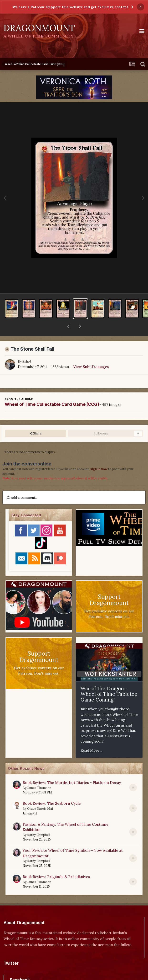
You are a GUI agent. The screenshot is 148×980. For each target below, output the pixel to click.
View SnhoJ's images (91, 354)
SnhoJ (27, 349)
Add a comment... (22, 485)
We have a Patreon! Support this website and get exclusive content (70, 7)
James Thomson (39, 775)
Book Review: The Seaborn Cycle (52, 791)
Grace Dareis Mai (40, 796)
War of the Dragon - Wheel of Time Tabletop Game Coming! (109, 682)
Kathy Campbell (39, 822)
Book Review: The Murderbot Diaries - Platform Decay (72, 770)
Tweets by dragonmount (25, 959)
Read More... (91, 738)
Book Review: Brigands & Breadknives (56, 864)
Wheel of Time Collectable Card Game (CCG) (52, 392)
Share (36, 421)
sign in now (99, 457)
